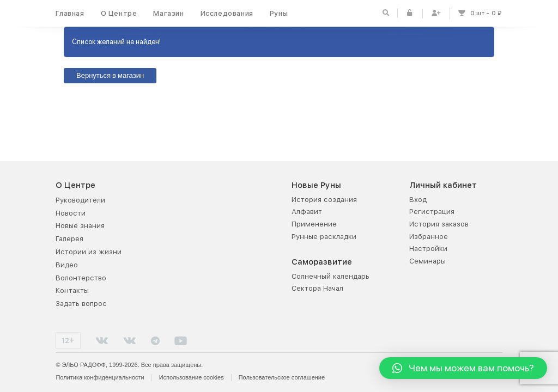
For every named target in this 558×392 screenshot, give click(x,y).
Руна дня (189, 288)
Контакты (72, 290)
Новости (71, 213)
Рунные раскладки (324, 237)
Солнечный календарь (330, 276)
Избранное (429, 237)
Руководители (80, 200)
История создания (324, 200)
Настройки (428, 249)
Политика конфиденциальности (100, 377)
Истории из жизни (89, 252)
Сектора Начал (317, 288)
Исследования (227, 13)
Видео (67, 265)
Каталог (187, 200)
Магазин (168, 13)
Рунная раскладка (205, 276)
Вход (418, 200)
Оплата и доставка (206, 237)
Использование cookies (192, 377)
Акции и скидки (201, 224)
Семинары (427, 261)
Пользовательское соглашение (282, 377)
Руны (279, 13)
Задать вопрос (81, 304)
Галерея (69, 239)
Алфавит (307, 212)
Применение (314, 224)
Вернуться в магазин (110, 76)
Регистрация (432, 212)
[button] (463, 368)
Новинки (188, 212)
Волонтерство (81, 278)
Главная (70, 13)
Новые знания (80, 226)
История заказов (439, 224)
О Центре (119, 13)
